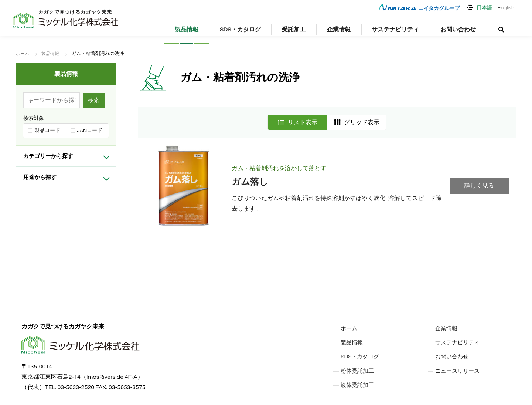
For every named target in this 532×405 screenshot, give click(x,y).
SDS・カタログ (240, 30)
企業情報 (339, 30)
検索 (94, 100)
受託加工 (294, 30)
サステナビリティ (395, 30)
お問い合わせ (458, 30)
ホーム (23, 54)
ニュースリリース (459, 371)
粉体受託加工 (358, 371)
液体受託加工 (358, 385)
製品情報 (187, 30)
